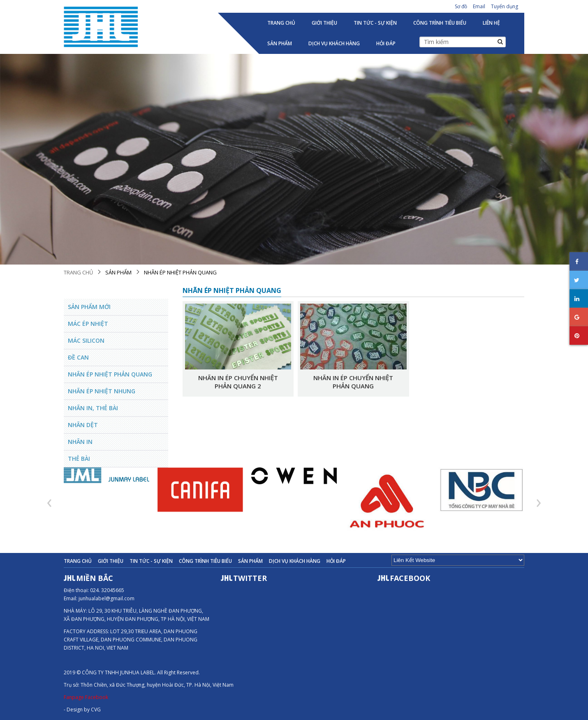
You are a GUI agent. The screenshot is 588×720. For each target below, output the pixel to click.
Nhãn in (80, 442)
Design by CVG (84, 710)
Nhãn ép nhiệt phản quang (180, 272)
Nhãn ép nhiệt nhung (102, 391)
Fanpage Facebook (86, 697)
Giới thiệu (324, 23)
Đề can (78, 357)
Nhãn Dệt (83, 425)
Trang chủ (281, 23)
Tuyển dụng (505, 6)
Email (479, 6)
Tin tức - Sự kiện (375, 23)
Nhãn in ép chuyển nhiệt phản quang (353, 382)
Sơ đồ (461, 6)
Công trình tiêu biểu (440, 23)
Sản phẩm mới (89, 307)
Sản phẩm (280, 43)
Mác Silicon (86, 340)
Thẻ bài (79, 459)
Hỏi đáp (386, 43)
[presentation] (49, 502)
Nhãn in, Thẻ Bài (93, 408)
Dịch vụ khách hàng (334, 43)
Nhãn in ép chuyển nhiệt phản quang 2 (238, 382)
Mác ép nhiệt (88, 324)
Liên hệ (491, 23)
